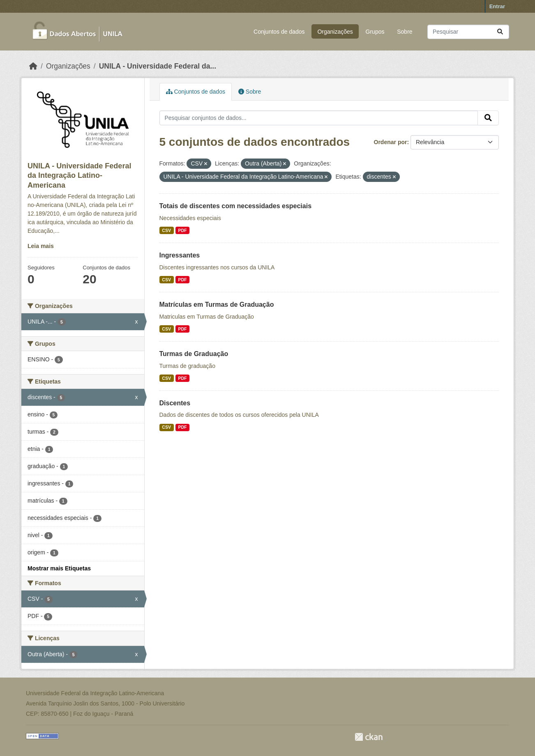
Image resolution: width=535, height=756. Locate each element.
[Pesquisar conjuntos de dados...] (468, 32)
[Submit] (500, 32)
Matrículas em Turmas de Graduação (217, 304)
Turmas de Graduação (194, 354)
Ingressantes (180, 255)
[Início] (33, 66)
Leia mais (41, 246)
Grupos (375, 32)
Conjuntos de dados (279, 32)
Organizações (335, 32)
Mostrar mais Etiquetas (59, 568)
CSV (166, 230)
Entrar (497, 6)
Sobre (405, 32)
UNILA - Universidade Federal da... (158, 66)
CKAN (369, 737)
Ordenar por (391, 142)
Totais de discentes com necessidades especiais (236, 206)
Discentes (175, 403)
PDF (182, 230)
